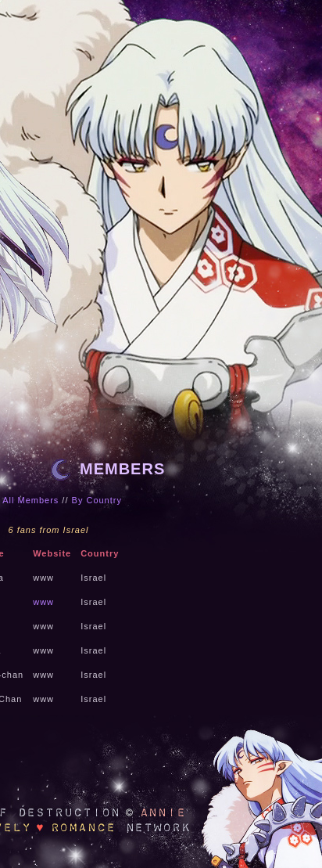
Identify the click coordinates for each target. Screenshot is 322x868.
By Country (97, 500)
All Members (30, 500)
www (43, 602)
